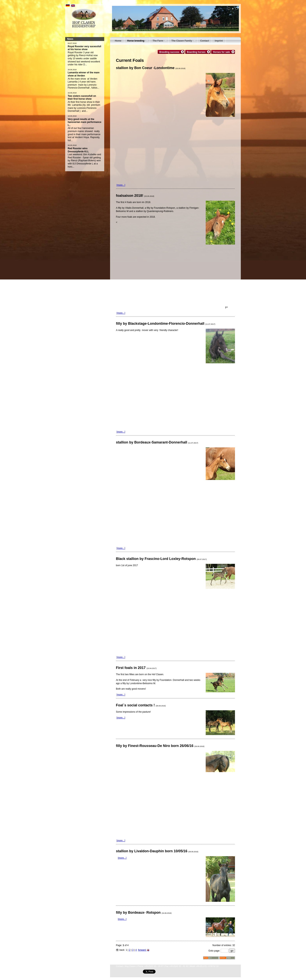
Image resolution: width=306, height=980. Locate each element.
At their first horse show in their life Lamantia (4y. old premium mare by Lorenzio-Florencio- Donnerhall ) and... (84, 107)
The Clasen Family (182, 41)
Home (118, 41)
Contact (205, 41)
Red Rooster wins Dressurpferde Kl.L (78, 150)
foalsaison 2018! (135, 196)
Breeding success (170, 52)
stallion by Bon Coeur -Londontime (151, 68)
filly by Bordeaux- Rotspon (144, 913)
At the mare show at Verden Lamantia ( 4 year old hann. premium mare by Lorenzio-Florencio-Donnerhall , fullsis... (83, 83)
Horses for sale (222, 52)
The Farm (158, 41)
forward (144, 950)
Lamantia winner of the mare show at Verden (84, 74)
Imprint (219, 41)
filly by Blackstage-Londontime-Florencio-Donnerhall (166, 324)
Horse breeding (136, 41)
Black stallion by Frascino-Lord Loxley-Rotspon (161, 559)
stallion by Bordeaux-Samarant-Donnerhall (157, 442)
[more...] (121, 185)
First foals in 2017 (136, 668)
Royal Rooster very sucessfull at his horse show (84, 48)
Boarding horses (197, 52)
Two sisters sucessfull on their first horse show (82, 98)
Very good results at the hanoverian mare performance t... (85, 122)
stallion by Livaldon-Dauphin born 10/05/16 (157, 851)
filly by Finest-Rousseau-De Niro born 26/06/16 (160, 746)
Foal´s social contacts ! (141, 705)
